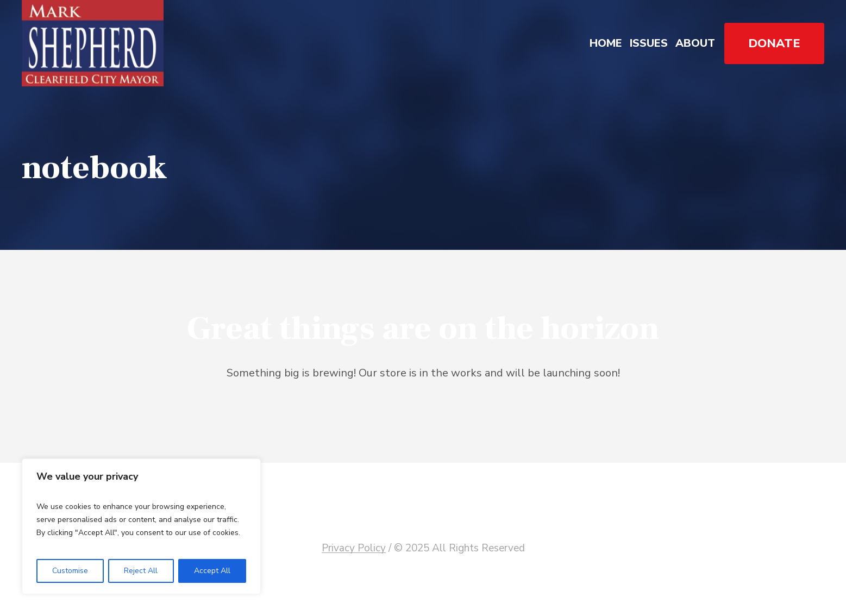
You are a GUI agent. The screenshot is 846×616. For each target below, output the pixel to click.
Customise (70, 571)
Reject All (141, 571)
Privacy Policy (354, 548)
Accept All (212, 571)
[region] (141, 526)
